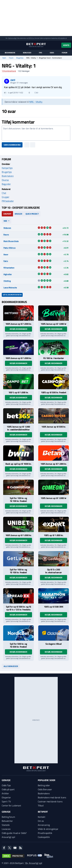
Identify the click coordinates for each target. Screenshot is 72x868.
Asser (6, 254)
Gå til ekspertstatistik (12, 295)
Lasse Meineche (10, 287)
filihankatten (9, 268)
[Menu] (3, 45)
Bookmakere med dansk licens (52, 797)
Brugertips (20, 58)
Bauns (6, 234)
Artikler (5, 793)
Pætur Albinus (9, 248)
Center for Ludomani (11, 806)
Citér (35, 93)
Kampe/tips (7, 168)
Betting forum (8, 817)
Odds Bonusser (45, 789)
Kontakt (42, 817)
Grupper (6, 197)
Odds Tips (6, 785)
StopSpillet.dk (63, 38)
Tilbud (41, 806)
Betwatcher (7, 821)
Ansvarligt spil (8, 837)
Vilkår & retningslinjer (48, 829)
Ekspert (7, 214)
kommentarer (9, 71)
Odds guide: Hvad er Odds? (14, 833)
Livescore (6, 829)
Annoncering (44, 825)
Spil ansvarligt (12, 38)
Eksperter (6, 797)
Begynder (6, 184)
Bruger (18, 214)
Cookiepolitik (44, 837)
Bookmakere (10, 53)
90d (5, 221)
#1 (5, 93)
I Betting (7, 281)
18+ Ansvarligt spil (33, 863)
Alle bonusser (11, 666)
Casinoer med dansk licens (50, 801)
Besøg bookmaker (18, 329)
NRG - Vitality (36, 102)
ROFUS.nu (31, 38)
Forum (64, 53)
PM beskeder (8, 201)
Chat (4, 193)
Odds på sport (8, 789)
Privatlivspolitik (45, 833)
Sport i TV (6, 801)
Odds (52, 53)
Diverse (5, 180)
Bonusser (27, 53)
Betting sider (44, 785)
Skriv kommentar (12, 145)
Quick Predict (32, 214)
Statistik (6, 825)
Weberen (7, 228)
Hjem (4, 58)
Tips (40, 53)
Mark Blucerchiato (11, 241)
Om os (41, 821)
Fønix (6, 261)
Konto (66, 45)
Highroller (8, 274)
